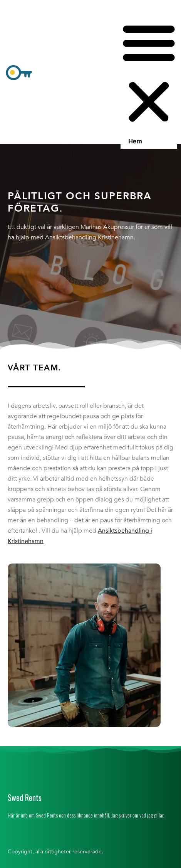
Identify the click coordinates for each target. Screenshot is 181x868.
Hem (135, 141)
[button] (149, 74)
